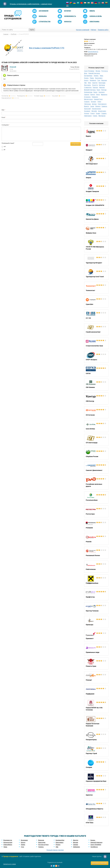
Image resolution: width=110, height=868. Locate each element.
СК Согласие (96, 412)
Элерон (96, 175)
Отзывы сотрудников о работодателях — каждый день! (31, 4)
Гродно (98, 113)
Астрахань (87, 97)
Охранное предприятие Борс (96, 778)
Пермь (92, 78)
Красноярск (99, 78)
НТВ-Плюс (96, 820)
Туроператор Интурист (96, 260)
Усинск (92, 113)
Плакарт (96, 677)
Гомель (95, 116)
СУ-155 (96, 315)
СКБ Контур (96, 398)
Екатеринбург (88, 76)
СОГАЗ (96, 371)
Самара (76, 845)
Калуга (86, 80)
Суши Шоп (96, 302)
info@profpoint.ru (93, 52)
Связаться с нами (10, 864)
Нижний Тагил (98, 99)
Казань (86, 78)
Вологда (104, 90)
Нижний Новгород (94, 73)
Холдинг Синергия (96, 189)
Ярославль (87, 85)
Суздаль (104, 113)
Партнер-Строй (96, 751)
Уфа (85, 83)
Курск (98, 90)
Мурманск (104, 95)
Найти (32, 30)
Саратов (95, 83)
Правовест (96, 636)
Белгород (102, 85)
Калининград (88, 92)
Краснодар (102, 83)
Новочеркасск (102, 104)
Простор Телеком (96, 608)
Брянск (93, 95)
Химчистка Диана (96, 216)
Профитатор (96, 594)
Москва (98, 71)
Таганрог (94, 102)
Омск (89, 83)
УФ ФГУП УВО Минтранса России (96, 245)
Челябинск (93, 80)
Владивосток (8, 840)
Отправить (76, 144)
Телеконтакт (96, 288)
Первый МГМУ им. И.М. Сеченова (96, 706)
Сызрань (87, 102)
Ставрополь (88, 88)
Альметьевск (102, 111)
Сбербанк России (96, 454)
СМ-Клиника (96, 385)
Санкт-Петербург (89, 71)
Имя (3, 110)
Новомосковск (96, 109)
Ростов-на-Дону (43, 845)
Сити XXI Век (96, 426)
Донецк (94, 104)
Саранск (87, 95)
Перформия (96, 691)
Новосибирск (8, 845)
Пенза (98, 95)
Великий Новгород (90, 90)
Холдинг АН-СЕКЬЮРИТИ (96, 203)
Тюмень (96, 76)
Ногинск (87, 113)
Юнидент (96, 147)
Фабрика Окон (96, 230)
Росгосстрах (96, 511)
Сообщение (5, 125)
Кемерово (95, 97)
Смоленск (102, 92)
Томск (99, 102)
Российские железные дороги (96, 483)
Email (3, 117)
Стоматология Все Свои (96, 343)
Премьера (96, 622)
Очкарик (96, 765)
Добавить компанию (100, 863)
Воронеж (104, 80)
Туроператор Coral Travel (96, 274)
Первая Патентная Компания (96, 722)
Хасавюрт (87, 111)
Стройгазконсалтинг (96, 329)
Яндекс (96, 133)
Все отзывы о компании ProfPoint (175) (47, 48)
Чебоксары (87, 104)
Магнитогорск (88, 99)
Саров (92, 106)
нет (4, 147)
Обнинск (98, 106)
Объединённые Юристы (96, 806)
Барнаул (95, 88)
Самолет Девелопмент (96, 468)
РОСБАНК (96, 525)
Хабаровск (76, 847)
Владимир (24, 840)
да (3, 150)
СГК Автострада (96, 440)
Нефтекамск (88, 116)
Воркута (87, 106)
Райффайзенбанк (96, 580)
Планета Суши (96, 663)
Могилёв (94, 111)
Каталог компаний (83, 30)
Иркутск (76, 840)
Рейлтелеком (96, 567)
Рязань (58, 845)
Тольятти (95, 85)
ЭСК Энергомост (96, 161)
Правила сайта (103, 30)
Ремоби (96, 539)
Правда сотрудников (11, 856)
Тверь (101, 76)
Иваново (102, 88)
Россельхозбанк (96, 497)
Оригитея (96, 792)
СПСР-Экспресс (96, 357)
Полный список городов (55, 850)
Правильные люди (96, 650)
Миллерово (102, 116)
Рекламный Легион (96, 553)
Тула (99, 80)
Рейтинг (94, 30)
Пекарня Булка (96, 737)
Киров (95, 92)
